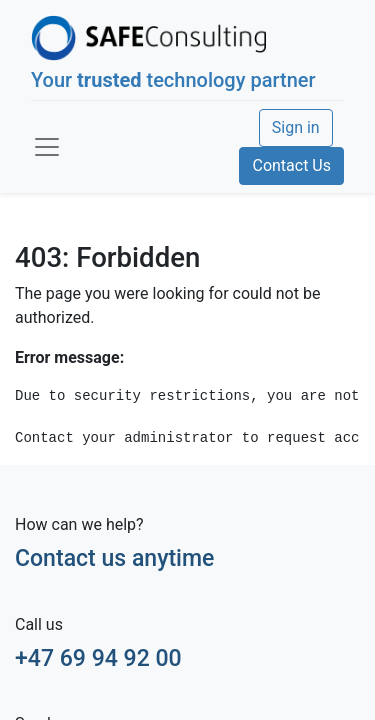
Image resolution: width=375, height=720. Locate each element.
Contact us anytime (114, 558)
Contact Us (291, 165)
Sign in (296, 127)
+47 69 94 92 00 (98, 658)
